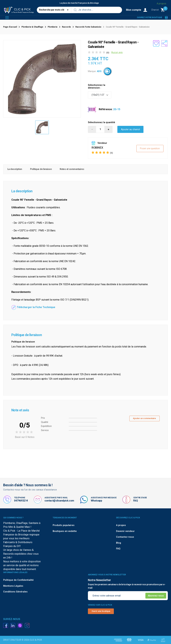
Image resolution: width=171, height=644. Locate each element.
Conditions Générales (15, 592)
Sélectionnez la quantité (102, 122)
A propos (161, 4)
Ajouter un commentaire (144, 418)
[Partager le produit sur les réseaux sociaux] (164, 43)
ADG (99, 71)
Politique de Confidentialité (18, 580)
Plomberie (53, 27)
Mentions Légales (13, 586)
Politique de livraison (41, 169)
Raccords (66, 27)
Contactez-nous (125, 537)
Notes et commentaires (72, 169)
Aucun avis (117, 52)
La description (15, 169)
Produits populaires (64, 525)
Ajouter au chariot (130, 129)
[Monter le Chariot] (159, 10)
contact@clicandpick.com (59, 501)
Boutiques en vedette (65, 531)
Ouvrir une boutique (101, 611)
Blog (119, 543)
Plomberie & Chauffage (32, 27)
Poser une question (150, 149)
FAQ (136, 501)
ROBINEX (97, 148)
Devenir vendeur (125, 531)
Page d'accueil (10, 27)
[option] (42, 127)
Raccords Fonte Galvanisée (88, 27)
